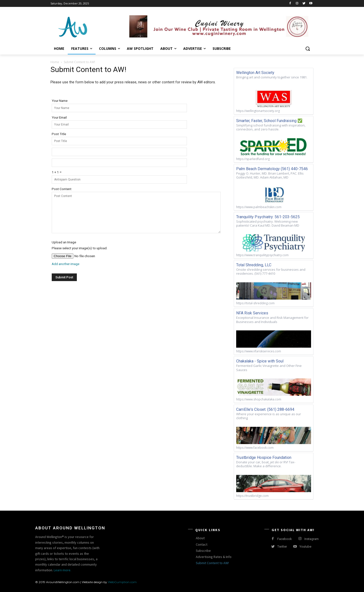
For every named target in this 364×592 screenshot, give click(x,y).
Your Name (60, 101)
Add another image (66, 264)
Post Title (59, 134)
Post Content (62, 189)
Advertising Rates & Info (214, 557)
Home (55, 62)
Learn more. (62, 570)
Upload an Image (64, 242)
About (200, 538)
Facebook (285, 539)
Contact (202, 544)
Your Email (59, 117)
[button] (308, 49)
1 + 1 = (57, 172)
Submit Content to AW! (212, 563)
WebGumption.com (122, 582)
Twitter (282, 547)
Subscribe (203, 551)
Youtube (305, 547)
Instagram (312, 539)
